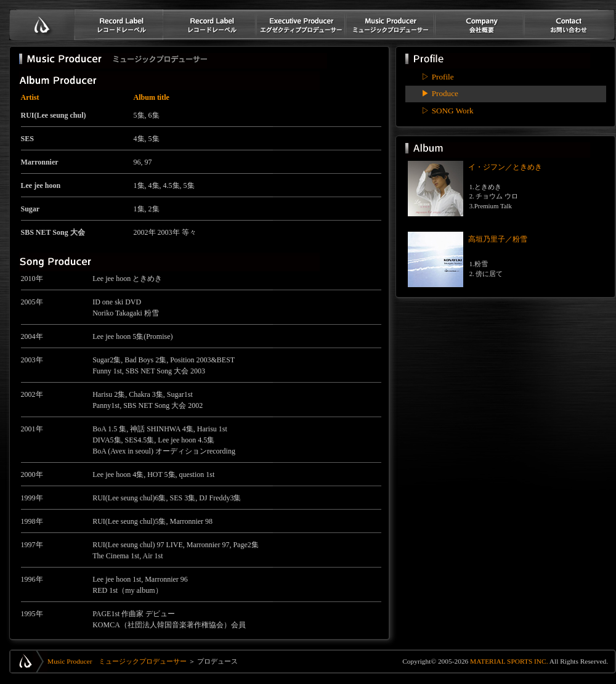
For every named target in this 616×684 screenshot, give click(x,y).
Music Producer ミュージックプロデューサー (117, 661)
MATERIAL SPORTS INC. (508, 661)
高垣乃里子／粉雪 (498, 239)
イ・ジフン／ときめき (505, 167)
